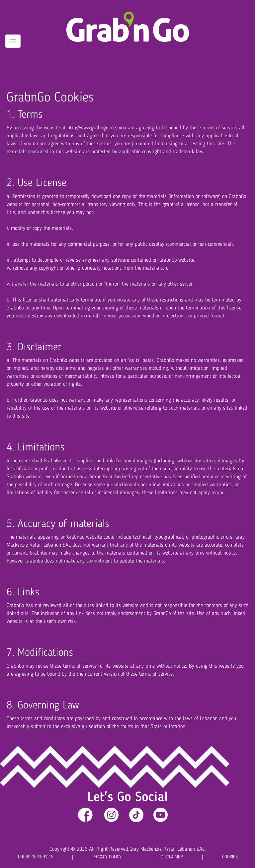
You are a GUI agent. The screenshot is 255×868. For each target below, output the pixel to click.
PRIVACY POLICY (107, 857)
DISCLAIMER (172, 857)
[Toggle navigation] (13, 41)
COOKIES (230, 857)
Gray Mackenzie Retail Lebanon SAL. (168, 849)
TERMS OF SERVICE (35, 857)
